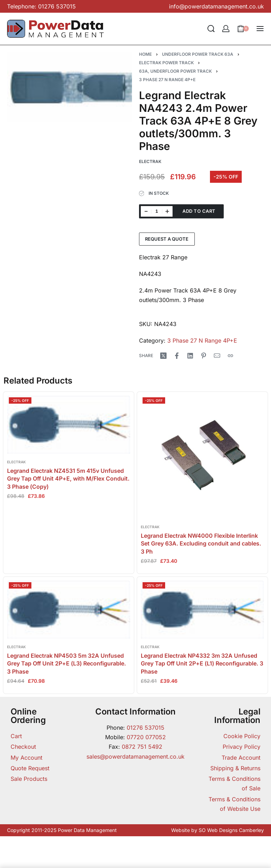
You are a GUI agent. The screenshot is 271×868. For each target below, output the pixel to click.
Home (145, 54)
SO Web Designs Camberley (231, 830)
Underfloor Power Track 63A (198, 54)
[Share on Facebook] (177, 356)
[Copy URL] (230, 356)
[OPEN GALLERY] (70, 88)
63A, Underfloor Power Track (175, 71)
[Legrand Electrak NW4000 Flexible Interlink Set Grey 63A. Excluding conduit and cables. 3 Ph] (202, 457)
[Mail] (217, 356)
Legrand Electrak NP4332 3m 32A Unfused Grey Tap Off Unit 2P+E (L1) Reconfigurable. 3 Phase (202, 664)
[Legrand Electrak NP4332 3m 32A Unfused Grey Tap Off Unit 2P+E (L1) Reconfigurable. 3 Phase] (202, 610)
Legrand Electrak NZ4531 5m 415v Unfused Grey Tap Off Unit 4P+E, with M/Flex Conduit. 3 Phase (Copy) (68, 479)
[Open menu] (260, 29)
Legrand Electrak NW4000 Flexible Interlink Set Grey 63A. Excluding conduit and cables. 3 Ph (201, 544)
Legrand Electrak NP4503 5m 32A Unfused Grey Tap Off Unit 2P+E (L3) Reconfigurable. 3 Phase (67, 664)
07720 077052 (146, 737)
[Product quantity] (157, 211)
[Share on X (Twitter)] (163, 356)
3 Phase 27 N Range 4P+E (167, 80)
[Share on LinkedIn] (190, 356)
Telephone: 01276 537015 (41, 6)
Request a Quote (167, 239)
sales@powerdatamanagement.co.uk (135, 757)
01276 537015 (146, 728)
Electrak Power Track (166, 63)
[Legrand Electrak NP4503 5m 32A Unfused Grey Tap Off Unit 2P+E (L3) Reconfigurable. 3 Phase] (69, 610)
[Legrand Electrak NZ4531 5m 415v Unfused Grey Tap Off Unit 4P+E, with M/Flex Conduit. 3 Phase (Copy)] (69, 425)
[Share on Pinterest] (204, 356)
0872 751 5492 (142, 747)
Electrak (16, 462)
